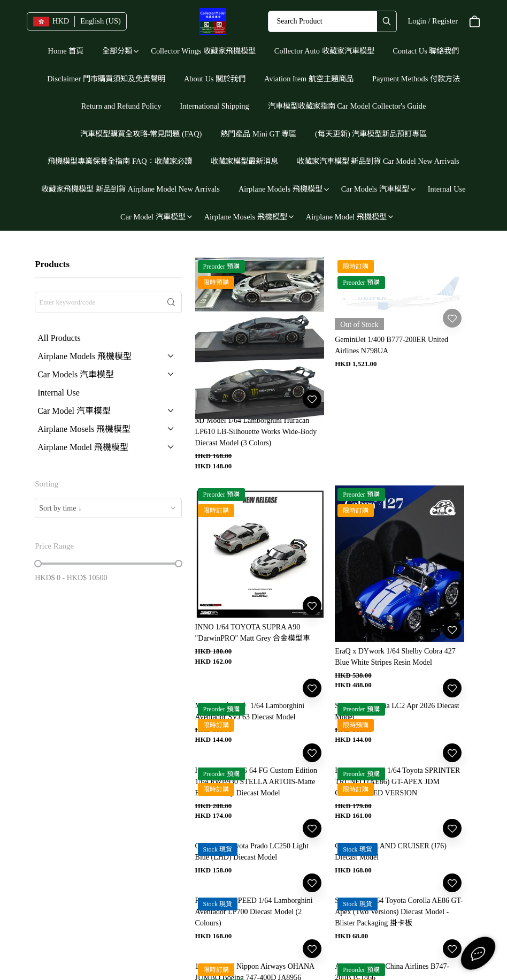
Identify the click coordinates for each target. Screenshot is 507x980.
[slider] (38, 564)
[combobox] (108, 508)
